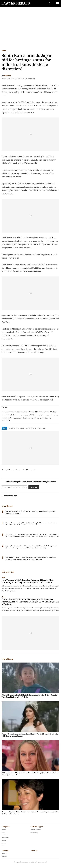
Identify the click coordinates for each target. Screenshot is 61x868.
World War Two (39, 428)
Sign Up (34, 487)
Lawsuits (4, 843)
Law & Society (5, 838)
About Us (4, 853)
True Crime (5, 835)
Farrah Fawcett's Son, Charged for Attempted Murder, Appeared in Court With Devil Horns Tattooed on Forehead (31, 524)
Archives (4, 830)
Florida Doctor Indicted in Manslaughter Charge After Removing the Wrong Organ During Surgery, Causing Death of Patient (30, 602)
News (4, 50)
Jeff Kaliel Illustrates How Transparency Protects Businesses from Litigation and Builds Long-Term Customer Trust (31, 558)
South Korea (14, 428)
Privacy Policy (34, 832)
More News (7, 659)
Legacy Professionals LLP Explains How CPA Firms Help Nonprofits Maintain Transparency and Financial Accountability (31, 547)
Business (4, 840)
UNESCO (29, 428)
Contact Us (4, 856)
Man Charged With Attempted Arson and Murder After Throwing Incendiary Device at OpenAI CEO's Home (28, 581)
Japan (22, 428)
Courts (3, 846)
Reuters (7, 76)
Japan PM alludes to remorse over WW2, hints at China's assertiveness (30, 415)
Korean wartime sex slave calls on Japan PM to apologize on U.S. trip (29, 412)
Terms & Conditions (36, 830)
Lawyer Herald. (30, 862)
